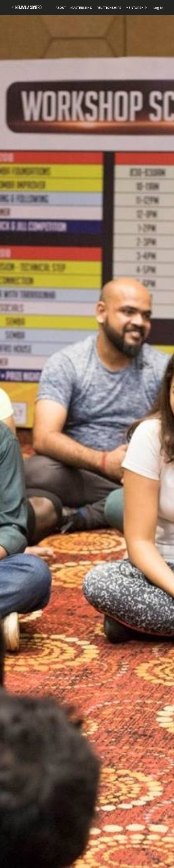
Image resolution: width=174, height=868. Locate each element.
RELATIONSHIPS (109, 8)
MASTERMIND (81, 8)
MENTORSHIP (136, 8)
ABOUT (61, 8)
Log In (158, 8)
